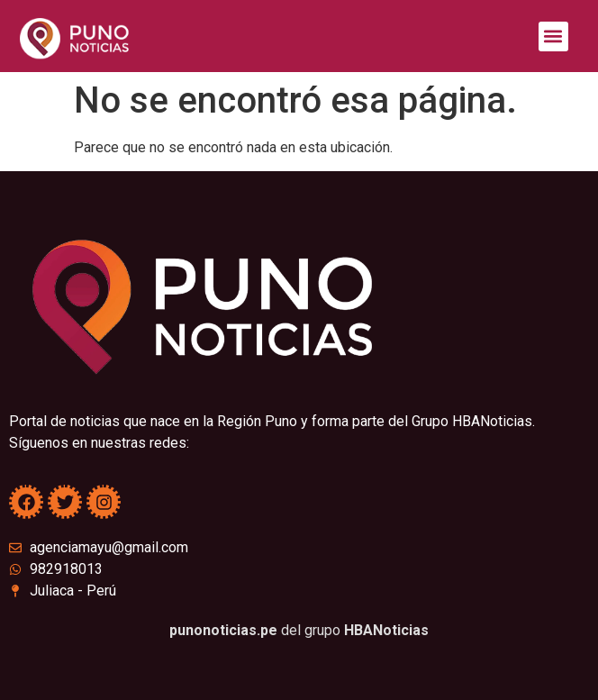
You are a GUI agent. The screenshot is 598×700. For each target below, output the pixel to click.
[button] (553, 36)
